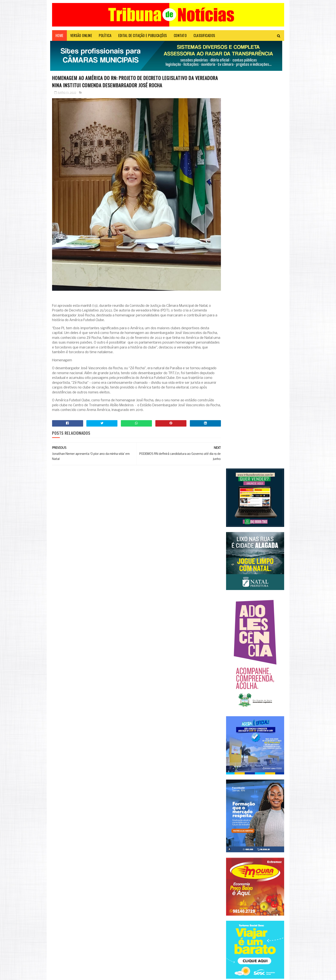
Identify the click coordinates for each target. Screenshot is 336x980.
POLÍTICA (105, 37)
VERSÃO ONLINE (81, 37)
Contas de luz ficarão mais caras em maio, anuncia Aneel (99, 950)
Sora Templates (73, 975)
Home (59, 37)
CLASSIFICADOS (204, 37)
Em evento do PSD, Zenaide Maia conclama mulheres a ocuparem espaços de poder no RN (101, 932)
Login (134, 975)
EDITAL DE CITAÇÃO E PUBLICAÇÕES (143, 37)
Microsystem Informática (115, 975)
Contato (180, 37)
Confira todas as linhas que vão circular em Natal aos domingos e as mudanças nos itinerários (99, 911)
